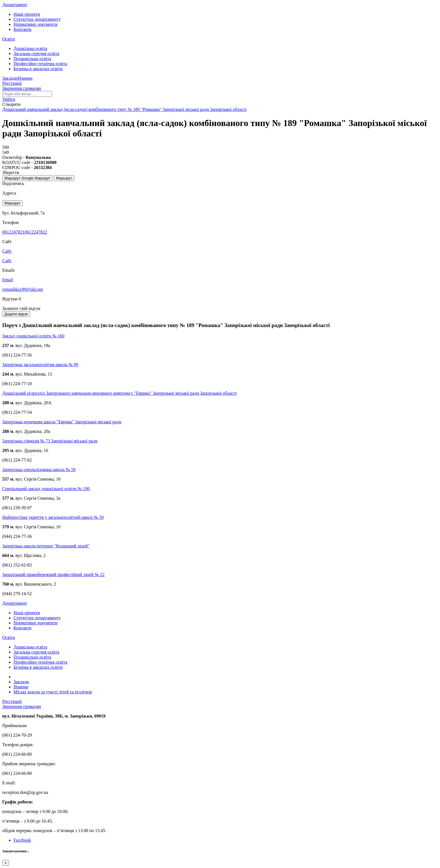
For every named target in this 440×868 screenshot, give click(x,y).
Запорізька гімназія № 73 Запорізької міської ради (50, 441)
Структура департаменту (37, 19)
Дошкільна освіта (30, 48)
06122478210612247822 (25, 232)
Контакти (22, 29)
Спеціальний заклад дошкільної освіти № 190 (46, 489)
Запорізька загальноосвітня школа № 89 (40, 365)
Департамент (15, 5)
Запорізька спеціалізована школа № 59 (39, 470)
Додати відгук (16, 314)
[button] (9, 99)
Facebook (22, 840)
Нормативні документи (35, 24)
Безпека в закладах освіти (38, 69)
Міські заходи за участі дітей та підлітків (53, 692)
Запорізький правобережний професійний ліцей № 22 (53, 575)
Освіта (9, 39)
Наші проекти (27, 14)
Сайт (7, 261)
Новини (25, 78)
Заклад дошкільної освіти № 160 (33, 336)
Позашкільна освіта (32, 59)
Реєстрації (12, 83)
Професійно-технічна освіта (40, 64)
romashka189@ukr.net (23, 289)
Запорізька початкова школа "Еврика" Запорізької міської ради (62, 422)
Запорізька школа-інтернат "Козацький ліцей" (46, 546)
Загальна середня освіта (36, 53)
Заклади (10, 78)
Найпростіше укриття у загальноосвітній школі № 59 (53, 517)
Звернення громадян (22, 88)
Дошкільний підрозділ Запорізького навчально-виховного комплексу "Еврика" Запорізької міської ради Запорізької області (119, 393)
